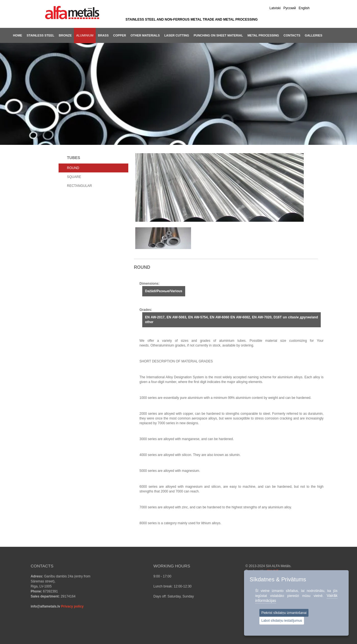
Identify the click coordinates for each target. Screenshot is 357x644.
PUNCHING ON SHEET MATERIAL (218, 35)
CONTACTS (292, 35)
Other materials (145, 35)
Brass (103, 35)
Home (17, 35)
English (304, 8)
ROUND (73, 168)
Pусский (290, 8)
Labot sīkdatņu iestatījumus (282, 621)
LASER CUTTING (177, 35)
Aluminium (85, 35)
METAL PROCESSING (263, 35)
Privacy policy (72, 606)
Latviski (275, 8)
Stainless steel (40, 35)
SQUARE (74, 177)
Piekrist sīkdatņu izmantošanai (284, 613)
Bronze (65, 35)
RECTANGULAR (79, 186)
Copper (120, 35)
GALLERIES (314, 35)
